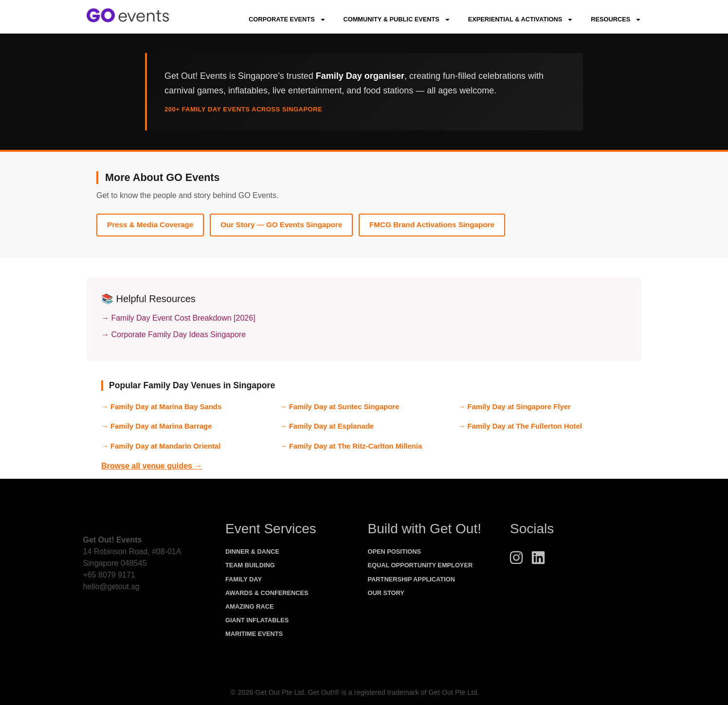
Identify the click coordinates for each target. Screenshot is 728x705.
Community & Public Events (397, 20)
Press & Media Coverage (150, 225)
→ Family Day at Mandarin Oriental (161, 446)
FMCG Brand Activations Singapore (432, 225)
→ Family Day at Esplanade (327, 426)
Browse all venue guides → (152, 466)
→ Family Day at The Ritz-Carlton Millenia (351, 446)
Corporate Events (287, 20)
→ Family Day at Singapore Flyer (514, 407)
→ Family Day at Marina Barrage (156, 426)
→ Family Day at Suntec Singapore (340, 407)
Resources (616, 20)
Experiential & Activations (521, 20)
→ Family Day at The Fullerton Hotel (520, 426)
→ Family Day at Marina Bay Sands (161, 407)
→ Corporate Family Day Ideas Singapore (173, 334)
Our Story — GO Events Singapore (281, 225)
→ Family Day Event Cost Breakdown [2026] (178, 318)
